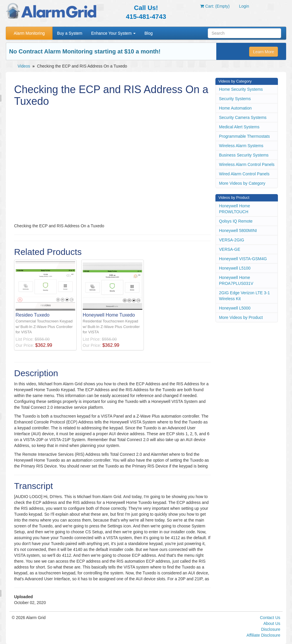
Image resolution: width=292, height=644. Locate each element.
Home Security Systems (241, 89)
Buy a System (70, 33)
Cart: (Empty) (215, 6)
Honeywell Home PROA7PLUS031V (236, 280)
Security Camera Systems (243, 117)
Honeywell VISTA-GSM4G (243, 259)
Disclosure (271, 629)
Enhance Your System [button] (114, 33)
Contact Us (270, 618)
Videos (24, 66)
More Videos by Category (242, 183)
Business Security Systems (244, 155)
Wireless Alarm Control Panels (247, 164)
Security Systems (235, 99)
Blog (148, 33)
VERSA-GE (229, 249)
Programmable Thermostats (244, 136)
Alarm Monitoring (29, 33)
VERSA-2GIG (232, 240)
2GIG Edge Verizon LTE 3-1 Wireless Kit (244, 296)
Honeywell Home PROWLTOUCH (234, 209)
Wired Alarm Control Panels (244, 174)
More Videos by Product (241, 317)
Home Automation (235, 108)
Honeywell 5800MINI (238, 231)
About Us (272, 623)
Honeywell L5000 (235, 308)
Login (244, 6)
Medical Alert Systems (239, 127)
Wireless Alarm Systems (241, 146)
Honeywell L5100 (235, 268)
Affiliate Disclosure (263, 635)
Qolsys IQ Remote (236, 221)
